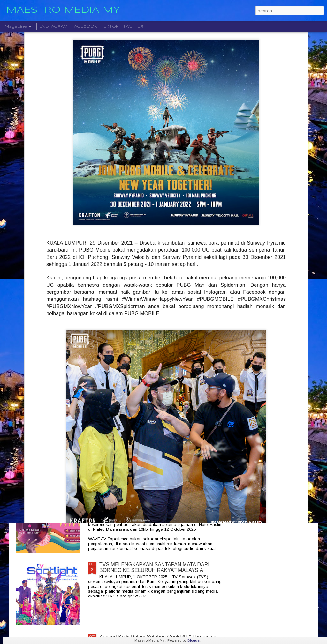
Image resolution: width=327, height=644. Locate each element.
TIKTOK (110, 26)
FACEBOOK (84, 26)
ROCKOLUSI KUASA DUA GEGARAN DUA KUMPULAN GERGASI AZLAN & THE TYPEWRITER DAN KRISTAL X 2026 (160, 425)
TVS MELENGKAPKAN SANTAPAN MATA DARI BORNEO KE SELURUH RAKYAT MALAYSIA (154, 567)
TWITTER (133, 26)
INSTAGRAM (53, 26)
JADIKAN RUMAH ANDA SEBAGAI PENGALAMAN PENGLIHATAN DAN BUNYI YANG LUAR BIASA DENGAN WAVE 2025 (158, 498)
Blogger (194, 640)
